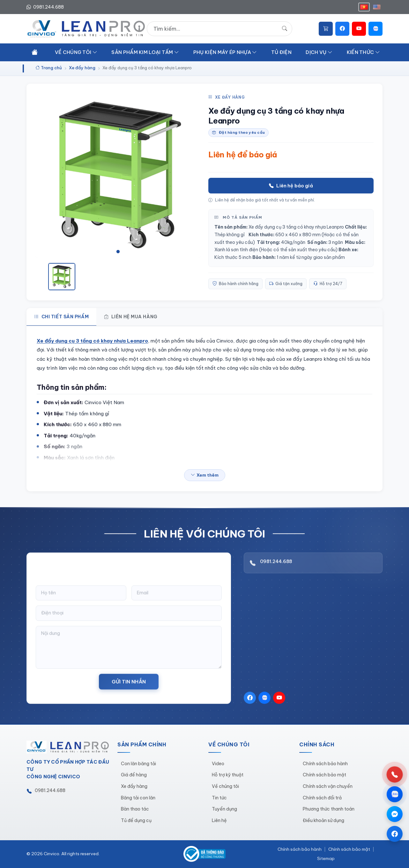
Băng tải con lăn (138, 798)
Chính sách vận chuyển (328, 786)
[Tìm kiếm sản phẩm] (219, 29)
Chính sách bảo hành (325, 764)
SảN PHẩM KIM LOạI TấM (145, 52)
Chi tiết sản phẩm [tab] (61, 317)
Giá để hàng (134, 775)
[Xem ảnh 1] (62, 277)
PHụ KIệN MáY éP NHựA (225, 52)
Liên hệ (219, 820)
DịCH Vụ (319, 52)
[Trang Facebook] (395, 834)
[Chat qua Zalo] (395, 794)
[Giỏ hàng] (326, 29)
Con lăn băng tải (138, 764)
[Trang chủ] (35, 52)
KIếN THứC (363, 52)
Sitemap (326, 858)
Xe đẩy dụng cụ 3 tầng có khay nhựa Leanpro (92, 341)
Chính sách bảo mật (324, 775)
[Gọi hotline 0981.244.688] (395, 774)
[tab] (118, 252)
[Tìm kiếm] (285, 29)
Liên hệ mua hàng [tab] (131, 317)
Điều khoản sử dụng (323, 820)
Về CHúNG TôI (76, 52)
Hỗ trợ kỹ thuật (228, 775)
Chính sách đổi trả (322, 798)
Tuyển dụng (224, 809)
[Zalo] (376, 29)
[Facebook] (342, 29)
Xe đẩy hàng (227, 97)
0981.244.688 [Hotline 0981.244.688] (45, 7)
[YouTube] (359, 29)
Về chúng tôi (225, 786)
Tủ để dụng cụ (136, 820)
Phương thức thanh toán (329, 809)
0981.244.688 (276, 570)
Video (218, 764)
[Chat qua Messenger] (395, 814)
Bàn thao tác (135, 809)
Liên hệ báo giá (291, 186)
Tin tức (219, 798)
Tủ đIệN (281, 52)
